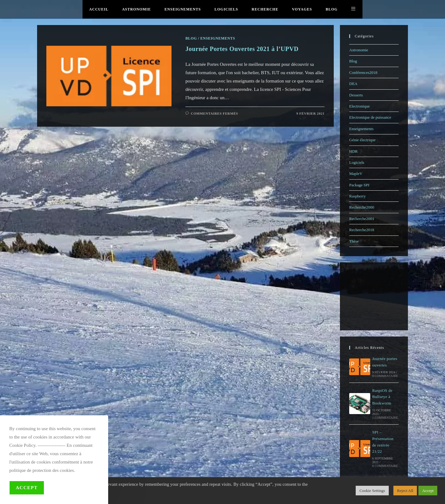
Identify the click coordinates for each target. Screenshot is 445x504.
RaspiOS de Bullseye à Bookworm (382, 397)
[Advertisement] (374, 296)
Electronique (359, 106)
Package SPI (359, 185)
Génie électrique (362, 140)
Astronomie (359, 50)
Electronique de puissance (370, 117)
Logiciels (357, 162)
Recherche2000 (362, 207)
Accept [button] (428, 491)
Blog (353, 61)
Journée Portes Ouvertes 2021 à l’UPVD (242, 49)
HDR (353, 151)
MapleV (356, 174)
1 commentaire (385, 418)
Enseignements (361, 129)
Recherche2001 (362, 219)
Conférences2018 (363, 72)
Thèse (354, 241)
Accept (27, 488)
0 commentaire (385, 376)
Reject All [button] (405, 491)
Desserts (356, 95)
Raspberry (357, 196)
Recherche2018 (362, 230)
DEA (353, 84)
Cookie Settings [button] (372, 491)
